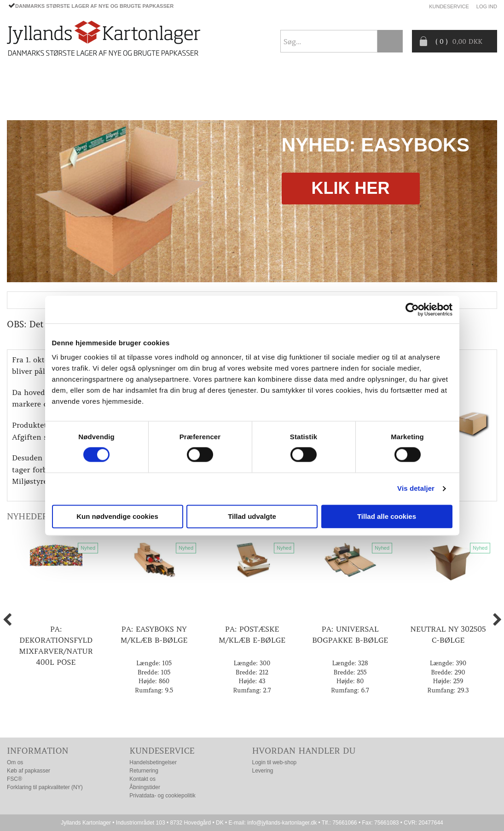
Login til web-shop (275, 762)
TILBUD (209, 81)
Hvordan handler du (304, 751)
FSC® (14, 779)
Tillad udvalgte (252, 516)
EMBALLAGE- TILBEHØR (143, 81)
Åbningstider (145, 787)
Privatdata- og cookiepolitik (162, 796)
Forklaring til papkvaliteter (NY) (45, 787)
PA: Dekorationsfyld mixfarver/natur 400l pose (56, 645)
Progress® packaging (276, 81)
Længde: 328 (350, 663)
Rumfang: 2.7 (252, 690)
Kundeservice (449, 6)
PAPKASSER (71, 81)
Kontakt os (142, 779)
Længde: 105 (154, 663)
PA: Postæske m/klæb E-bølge (252, 634)
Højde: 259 (448, 681)
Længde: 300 (252, 663)
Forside (21, 81)
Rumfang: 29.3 (448, 690)
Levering (263, 771)
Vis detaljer (416, 489)
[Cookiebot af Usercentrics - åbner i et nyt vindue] (412, 309)
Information (38, 751)
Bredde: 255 (350, 672)
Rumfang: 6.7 (350, 690)
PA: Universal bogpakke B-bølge (350, 634)
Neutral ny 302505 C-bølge (448, 634)
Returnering (144, 771)
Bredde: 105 (154, 672)
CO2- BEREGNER (357, 81)
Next (488, 201)
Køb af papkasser (29, 771)
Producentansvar (432, 81)
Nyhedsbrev (475, 102)
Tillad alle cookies (387, 516)
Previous (16, 201)
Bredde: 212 (252, 672)
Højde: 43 (252, 681)
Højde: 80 (350, 681)
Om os (15, 762)
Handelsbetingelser (153, 762)
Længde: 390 (448, 663)
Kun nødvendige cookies (117, 516)
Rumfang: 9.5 (154, 690)
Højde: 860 (154, 681)
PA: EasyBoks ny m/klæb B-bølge (154, 634)
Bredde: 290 (448, 672)
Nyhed (88, 548)
